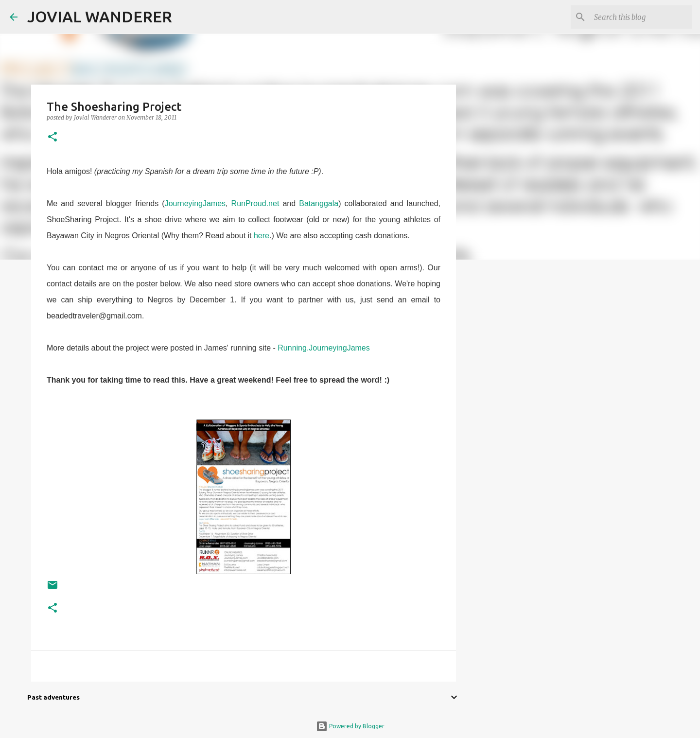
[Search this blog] (641, 17)
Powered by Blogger (350, 726)
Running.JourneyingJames (324, 348)
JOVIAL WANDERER (100, 17)
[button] (52, 137)
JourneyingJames (195, 203)
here (262, 236)
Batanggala (319, 203)
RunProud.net (255, 203)
